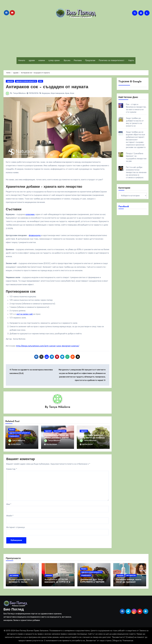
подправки (14, 436)
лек (41, 81)
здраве (32, 61)
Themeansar (128, 641)
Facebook (124, 207)
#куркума (46, 93)
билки (12, 430)
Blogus (116, 641)
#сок (72, 93)
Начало (22, 61)
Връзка (67, 61)
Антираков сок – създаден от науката (47, 87)
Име (9, 504)
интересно (131, 575)
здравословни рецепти (26, 81)
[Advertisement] (76, 37)
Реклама (78, 61)
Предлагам (90, 61)
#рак (67, 93)
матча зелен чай (25, 314)
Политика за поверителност (111, 61)
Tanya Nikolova (19, 93)
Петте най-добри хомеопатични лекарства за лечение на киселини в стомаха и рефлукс (136, 172)
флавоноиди (35, 235)
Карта (131, 61)
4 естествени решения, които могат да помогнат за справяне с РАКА (93, 438)
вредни (120, 575)
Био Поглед (14, 610)
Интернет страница (15, 527)
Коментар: (12, 469)
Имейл (10, 516)
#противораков (57, 93)
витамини (14, 575)
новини (42, 61)
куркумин (30, 214)
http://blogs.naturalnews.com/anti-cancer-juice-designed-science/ (48, 346)
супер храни (54, 61)
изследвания (60, 431)
